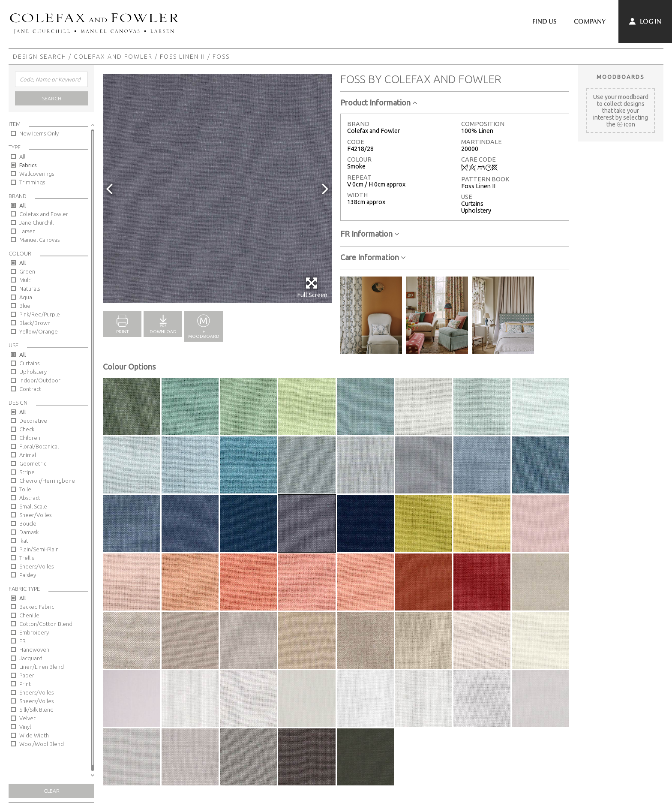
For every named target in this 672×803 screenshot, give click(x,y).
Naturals (30, 289)
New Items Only (39, 133)
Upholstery (33, 372)
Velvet (27, 718)
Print (25, 684)
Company (590, 21)
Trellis (27, 558)
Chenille (29, 615)
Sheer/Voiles (35, 515)
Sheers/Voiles (36, 566)
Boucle (28, 523)
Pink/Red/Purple (40, 314)
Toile (25, 489)
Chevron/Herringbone (47, 481)
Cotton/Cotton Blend (46, 624)
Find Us (544, 21)
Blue (25, 306)
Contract (30, 389)
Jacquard (31, 658)
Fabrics (28, 165)
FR (22, 641)
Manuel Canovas (39, 240)
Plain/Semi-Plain (39, 549)
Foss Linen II (183, 57)
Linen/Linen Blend (42, 667)
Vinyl (25, 727)
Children (30, 438)
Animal (28, 455)
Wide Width (34, 735)
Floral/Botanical (39, 446)
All (22, 156)
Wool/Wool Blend (42, 744)
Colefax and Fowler (113, 57)
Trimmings (32, 182)
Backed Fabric (37, 607)
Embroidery (34, 632)
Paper (27, 675)
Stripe (27, 472)
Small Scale (33, 506)
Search (52, 98)
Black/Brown (35, 323)
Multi (25, 280)
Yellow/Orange (39, 331)
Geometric (33, 463)
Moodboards (621, 77)
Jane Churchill (36, 223)
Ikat (24, 541)
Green (27, 271)
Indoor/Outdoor (40, 380)
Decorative (33, 421)
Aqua (26, 297)
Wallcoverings (37, 174)
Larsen (27, 231)
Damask (29, 532)
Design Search (40, 57)
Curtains (29, 363)
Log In (645, 21)
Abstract (30, 498)
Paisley (28, 575)
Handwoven (34, 650)
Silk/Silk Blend (36, 710)
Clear (52, 791)
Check (27, 429)
